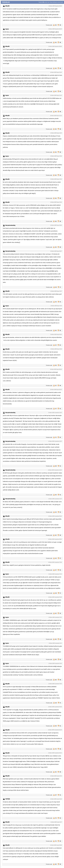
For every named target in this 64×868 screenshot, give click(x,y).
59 (55, 247)
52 (59, 365)
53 (59, 302)
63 (55, 512)
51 (59, 287)
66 (55, 593)
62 (55, 772)
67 (55, 795)
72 (55, 437)
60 (55, 703)
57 (55, 386)
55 (55, 302)
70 (55, 749)
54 (59, 437)
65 (55, 287)
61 (55, 91)
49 (59, 25)
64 (55, 680)
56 (55, 25)
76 (55, 818)
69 (55, 466)
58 (55, 112)
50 (59, 331)
